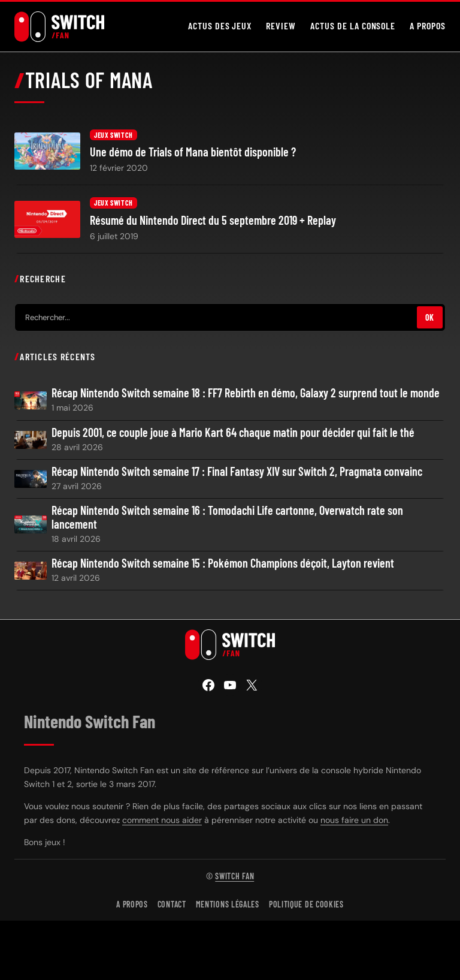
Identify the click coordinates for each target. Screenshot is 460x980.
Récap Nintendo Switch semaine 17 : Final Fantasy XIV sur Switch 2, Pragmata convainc (237, 471)
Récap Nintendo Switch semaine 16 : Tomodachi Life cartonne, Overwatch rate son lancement (227, 517)
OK (430, 317)
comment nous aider (162, 820)
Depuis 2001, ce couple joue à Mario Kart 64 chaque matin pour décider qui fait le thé (233, 432)
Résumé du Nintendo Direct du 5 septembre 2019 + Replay (213, 220)
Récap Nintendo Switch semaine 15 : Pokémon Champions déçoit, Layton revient (223, 563)
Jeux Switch (114, 135)
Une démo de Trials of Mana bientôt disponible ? (193, 152)
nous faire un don (354, 820)
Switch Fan (234, 876)
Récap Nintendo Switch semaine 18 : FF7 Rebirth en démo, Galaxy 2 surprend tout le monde (246, 393)
